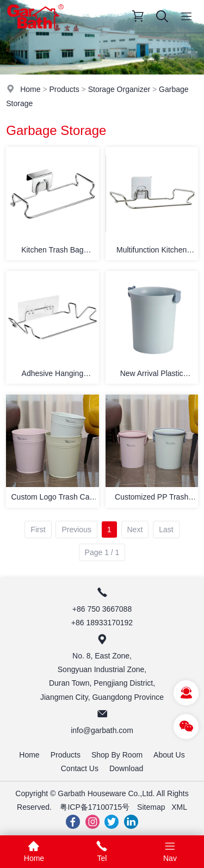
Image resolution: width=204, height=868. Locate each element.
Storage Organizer (119, 89)
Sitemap (151, 807)
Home (30, 89)
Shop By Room (117, 755)
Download (126, 768)
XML (179, 807)
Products (64, 89)
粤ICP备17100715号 (95, 807)
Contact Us (80, 768)
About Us (169, 755)
